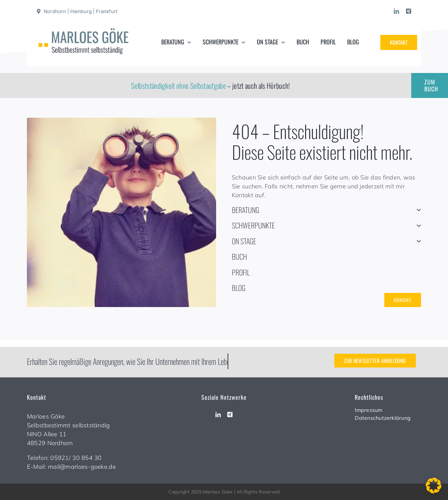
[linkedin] (396, 11)
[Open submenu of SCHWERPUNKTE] (417, 226)
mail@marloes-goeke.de (82, 467)
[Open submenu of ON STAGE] (417, 241)
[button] (434, 486)
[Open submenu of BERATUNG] (417, 210)
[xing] (409, 11)
